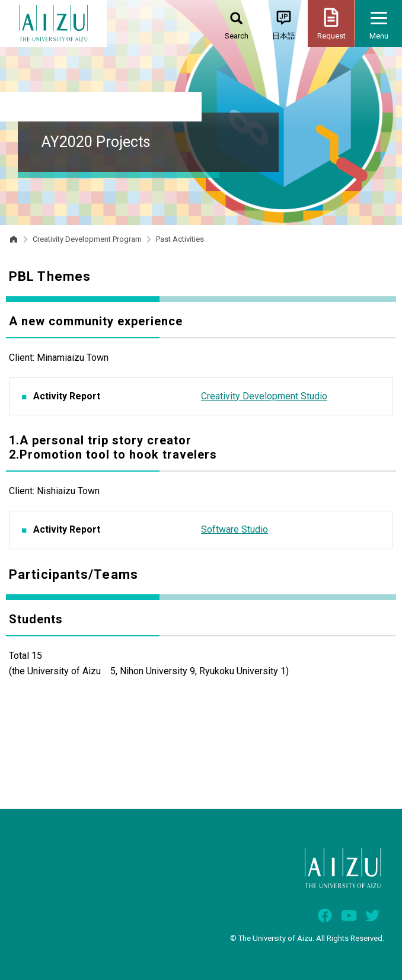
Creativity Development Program (87, 239)
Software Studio (234, 529)
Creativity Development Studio (264, 396)
